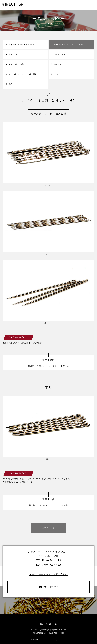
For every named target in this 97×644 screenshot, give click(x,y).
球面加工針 (13, 54)
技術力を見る (49, 528)
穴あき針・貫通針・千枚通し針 (22, 45)
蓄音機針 (58, 64)
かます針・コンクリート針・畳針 (23, 74)
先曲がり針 (59, 74)
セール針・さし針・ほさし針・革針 (69, 45)
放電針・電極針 (61, 54)
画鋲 (11, 84)
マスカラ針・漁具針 (17, 64)
